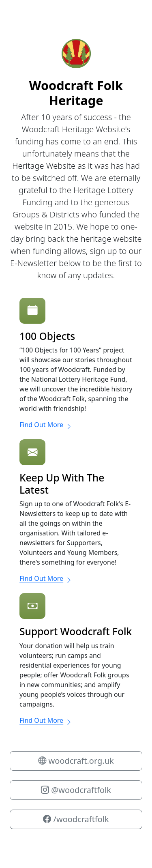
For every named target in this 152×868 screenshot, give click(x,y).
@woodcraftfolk (76, 790)
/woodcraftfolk (76, 819)
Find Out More (46, 425)
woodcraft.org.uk (76, 761)
